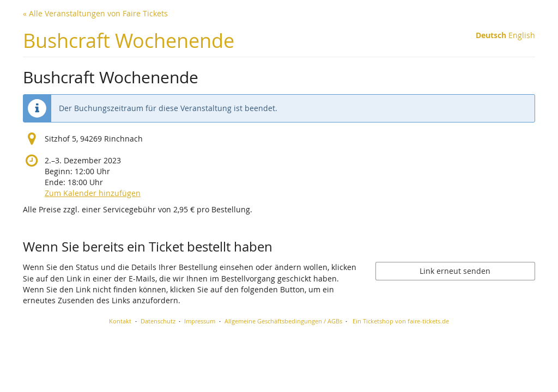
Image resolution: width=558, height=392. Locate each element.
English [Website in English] (522, 35)
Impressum (200, 321)
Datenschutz (158, 321)
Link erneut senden (455, 271)
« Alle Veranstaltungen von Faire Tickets (95, 13)
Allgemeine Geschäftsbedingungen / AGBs (283, 321)
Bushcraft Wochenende (129, 41)
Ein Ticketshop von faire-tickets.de (401, 321)
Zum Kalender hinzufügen (93, 193)
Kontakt (120, 321)
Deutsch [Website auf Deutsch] (491, 35)
